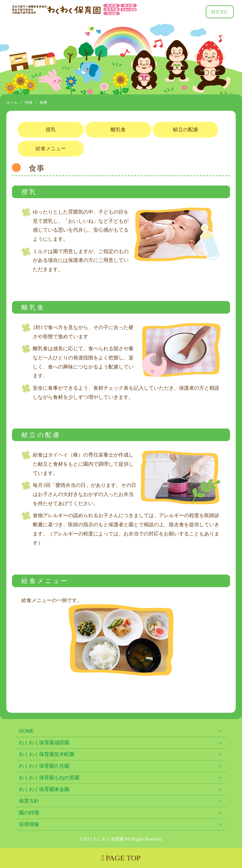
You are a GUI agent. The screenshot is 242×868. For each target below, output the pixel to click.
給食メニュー (51, 148)
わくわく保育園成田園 (44, 743)
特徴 (29, 103)
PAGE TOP (121, 858)
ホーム (12, 103)
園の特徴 (29, 813)
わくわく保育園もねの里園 (49, 778)
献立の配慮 (186, 130)
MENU (220, 12)
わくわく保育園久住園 (44, 766)
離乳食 (118, 130)
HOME (26, 731)
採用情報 (29, 824)
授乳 (51, 130)
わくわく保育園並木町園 (47, 754)
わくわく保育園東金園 (44, 789)
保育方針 (29, 801)
